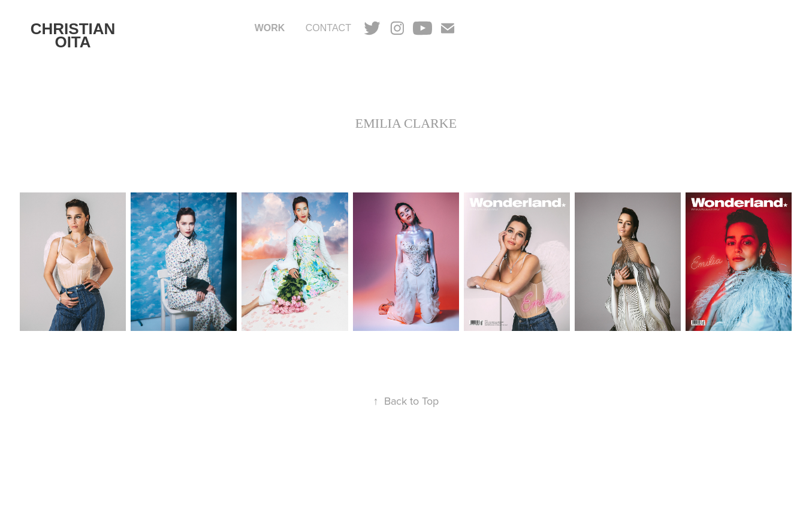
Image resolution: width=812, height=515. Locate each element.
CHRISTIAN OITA (75, 35)
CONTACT (328, 28)
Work (270, 28)
